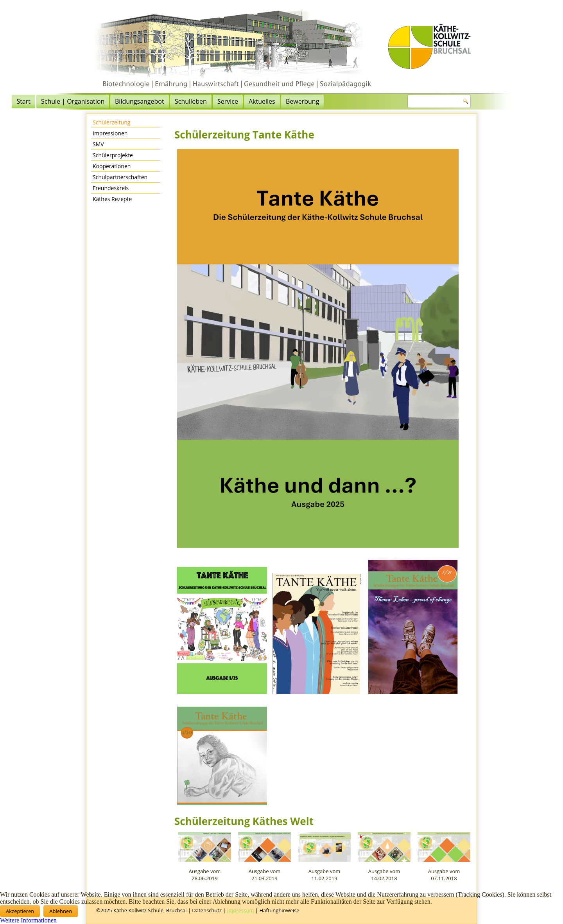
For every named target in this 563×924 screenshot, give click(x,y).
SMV (98, 144)
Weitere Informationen (28, 920)
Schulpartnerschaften (120, 177)
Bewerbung (383, 101)
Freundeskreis (111, 188)
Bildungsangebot (220, 101)
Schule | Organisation (153, 101)
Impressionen (110, 133)
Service (308, 101)
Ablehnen (61, 911)
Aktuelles (342, 101)
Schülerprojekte (113, 155)
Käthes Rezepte (112, 199)
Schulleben (271, 101)
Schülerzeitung (111, 122)
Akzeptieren (20, 911)
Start (104, 101)
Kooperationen (112, 166)
